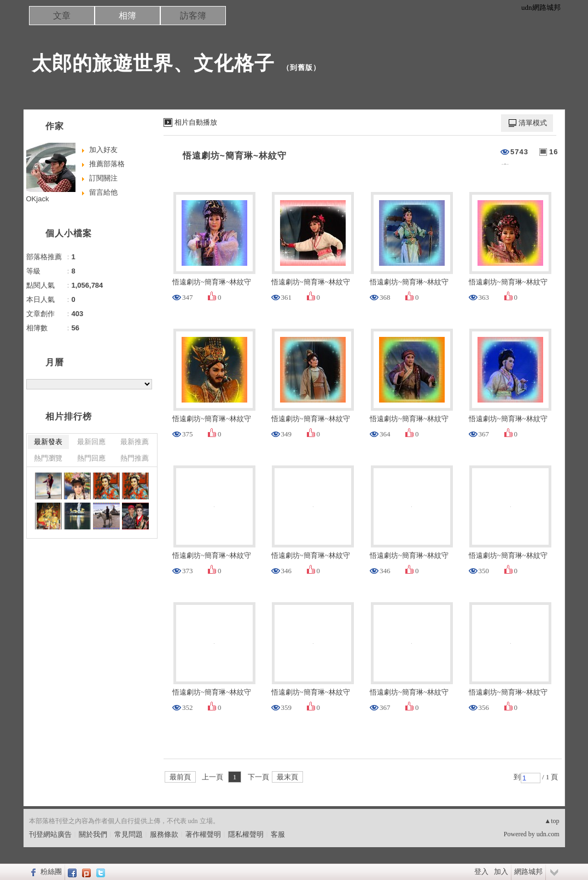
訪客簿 (193, 16)
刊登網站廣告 (50, 834)
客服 (278, 834)
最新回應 (91, 442)
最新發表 (48, 442)
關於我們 (93, 834)
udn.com (548, 834)
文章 (62, 16)
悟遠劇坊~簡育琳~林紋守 (235, 156)
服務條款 (164, 834)
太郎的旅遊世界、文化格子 (153, 63)
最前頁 (180, 777)
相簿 (127, 16)
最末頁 (287, 777)
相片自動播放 (196, 122)
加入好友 (103, 150)
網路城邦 (528, 872)
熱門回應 (91, 458)
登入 (481, 872)
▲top (552, 821)
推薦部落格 (107, 164)
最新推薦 (135, 442)
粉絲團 (51, 872)
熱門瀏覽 (48, 458)
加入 (501, 872)
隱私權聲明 (246, 834)
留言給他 (103, 192)
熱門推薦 (135, 458)
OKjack (38, 199)
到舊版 (301, 68)
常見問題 (129, 834)
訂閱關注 (103, 178)
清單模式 (533, 123)
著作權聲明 (203, 834)
